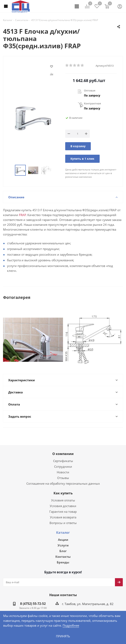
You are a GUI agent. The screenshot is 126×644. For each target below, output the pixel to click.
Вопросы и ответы (63, 518)
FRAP (21, 215)
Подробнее (57, 625)
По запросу (92, 95)
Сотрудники (63, 462)
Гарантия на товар (63, 507)
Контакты (63, 553)
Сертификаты (63, 456)
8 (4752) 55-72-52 (34, 600)
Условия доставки (63, 501)
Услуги (63, 541)
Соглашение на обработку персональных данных (63, 479)
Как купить (63, 489)
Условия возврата (63, 513)
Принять (63, 636)
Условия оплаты (63, 496)
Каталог (63, 528)
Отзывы (63, 473)
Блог (63, 547)
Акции (63, 535)
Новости (63, 468)
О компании (63, 449)
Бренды (63, 559)
